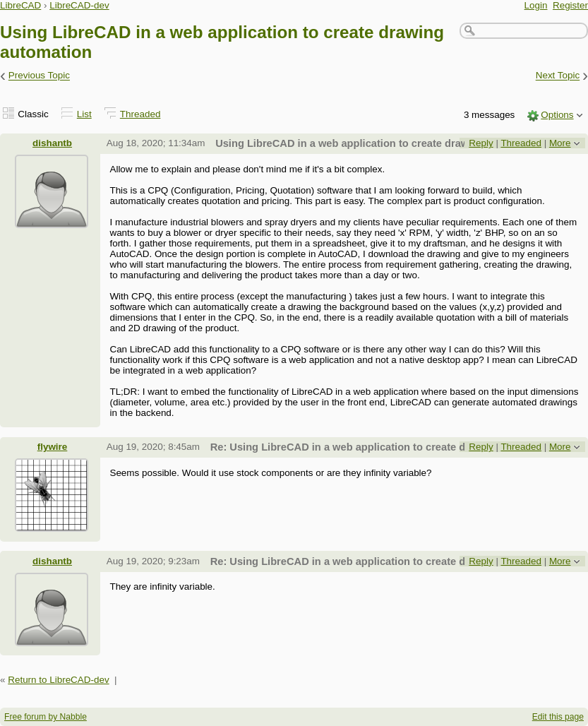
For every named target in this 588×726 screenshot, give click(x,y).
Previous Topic (39, 76)
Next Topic (558, 76)
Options (557, 115)
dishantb (52, 143)
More (560, 143)
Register (570, 5)
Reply (481, 143)
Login (536, 5)
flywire (53, 447)
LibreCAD (20, 5)
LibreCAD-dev (79, 5)
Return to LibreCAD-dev (58, 680)
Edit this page (558, 717)
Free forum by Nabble (46, 717)
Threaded (140, 114)
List (84, 114)
